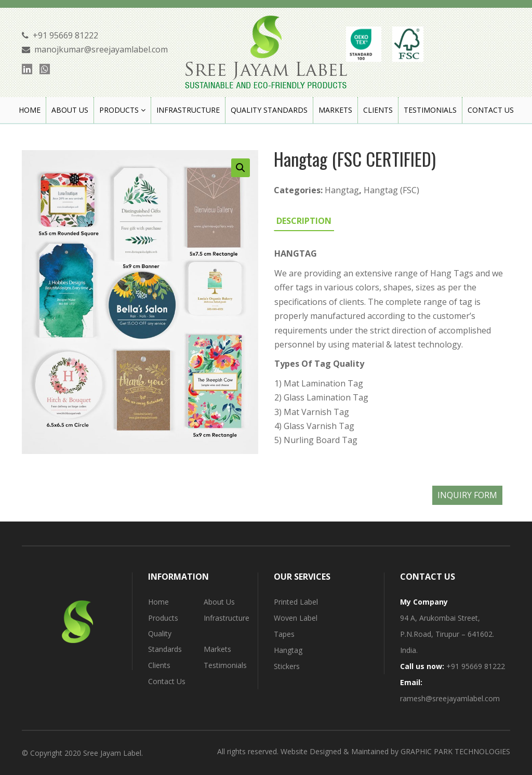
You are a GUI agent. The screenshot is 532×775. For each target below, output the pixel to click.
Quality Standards (165, 641)
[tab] (304, 221)
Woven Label (296, 618)
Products (163, 618)
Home (158, 602)
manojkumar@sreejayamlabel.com (101, 49)
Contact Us (167, 681)
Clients (159, 665)
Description (304, 221)
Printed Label (296, 602)
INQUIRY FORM (467, 495)
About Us (219, 602)
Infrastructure (227, 618)
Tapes (284, 634)
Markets (217, 649)
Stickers (287, 666)
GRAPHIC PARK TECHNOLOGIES (455, 751)
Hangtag (342, 190)
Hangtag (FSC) (391, 190)
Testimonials (225, 665)
